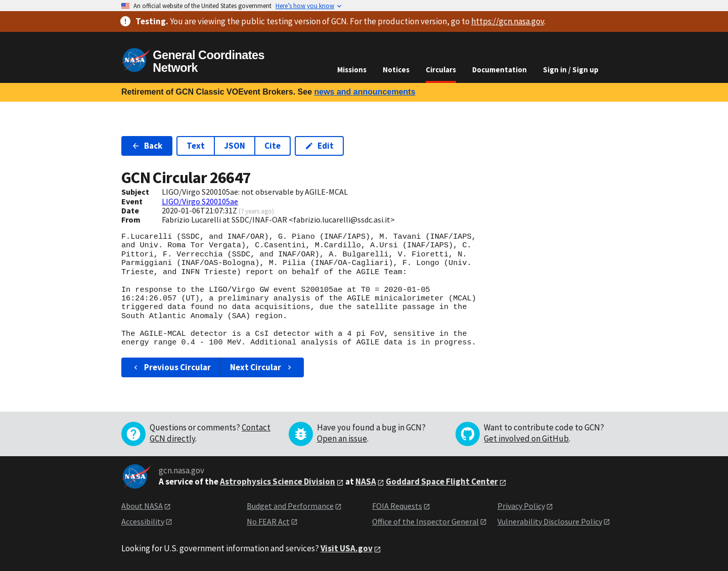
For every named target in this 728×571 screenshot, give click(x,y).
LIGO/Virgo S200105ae (200, 201)
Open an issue (342, 438)
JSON (235, 146)
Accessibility (143, 521)
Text (196, 146)
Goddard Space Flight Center (442, 481)
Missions (352, 70)
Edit (319, 146)
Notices (396, 70)
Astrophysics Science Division (278, 481)
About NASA (142, 506)
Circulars (441, 70)
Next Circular (262, 367)
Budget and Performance (290, 506)
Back (147, 146)
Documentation (499, 70)
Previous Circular (171, 367)
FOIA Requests (397, 506)
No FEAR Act (268, 521)
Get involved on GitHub (526, 438)
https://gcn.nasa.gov (508, 21)
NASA (366, 481)
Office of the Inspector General (425, 521)
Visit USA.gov (347, 548)
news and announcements (365, 92)
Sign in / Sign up (571, 70)
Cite (272, 146)
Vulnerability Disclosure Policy (550, 521)
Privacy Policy (521, 506)
